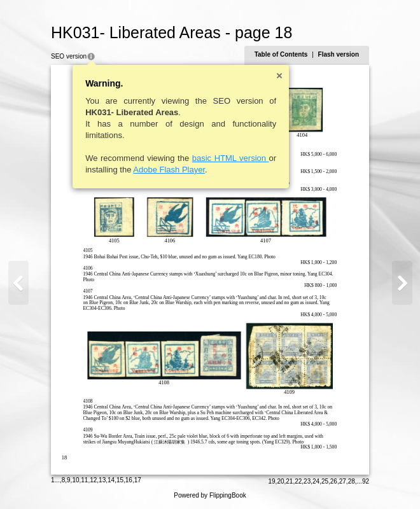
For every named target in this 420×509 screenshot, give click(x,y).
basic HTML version (231, 158)
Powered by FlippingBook (210, 495)
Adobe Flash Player (169, 170)
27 (343, 481)
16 (129, 480)
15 (120, 480)
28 (352, 481)
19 (271, 481)
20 (280, 481)
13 (102, 480)
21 (289, 481)
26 (334, 481)
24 (316, 481)
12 (93, 480)
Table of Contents (281, 54)
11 (84, 480)
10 (75, 480)
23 (307, 481)
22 (298, 481)
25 (325, 481)
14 (111, 480)
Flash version (339, 54)
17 (138, 480)
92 (366, 481)
